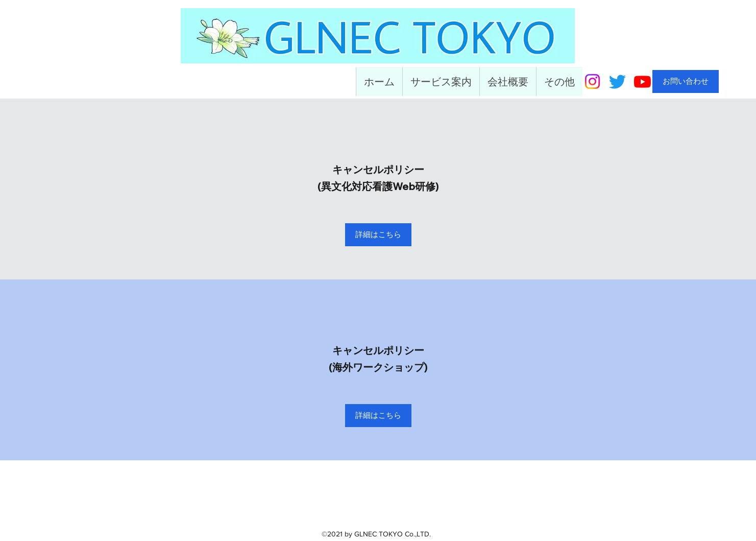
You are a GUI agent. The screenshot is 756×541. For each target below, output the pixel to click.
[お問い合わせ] (686, 81)
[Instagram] (592, 81)
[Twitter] (617, 81)
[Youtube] (642, 81)
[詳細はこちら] (378, 235)
